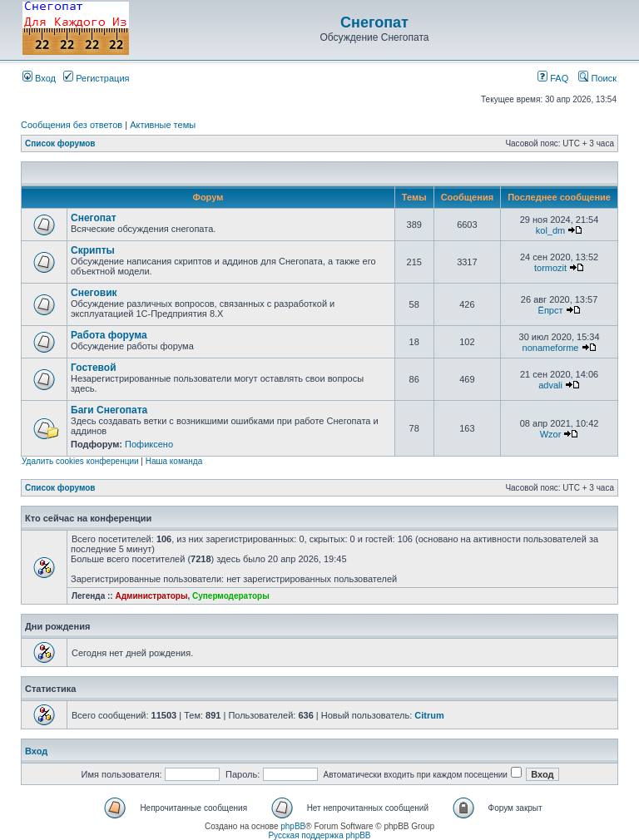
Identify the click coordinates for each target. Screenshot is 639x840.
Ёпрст (551, 310)
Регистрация (96, 78)
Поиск (597, 78)
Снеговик (94, 293)
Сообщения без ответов (72, 125)
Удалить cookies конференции (80, 461)
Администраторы (151, 596)
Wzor (551, 434)
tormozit (550, 268)
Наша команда (174, 461)
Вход (39, 78)
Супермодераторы (231, 596)
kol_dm (550, 230)
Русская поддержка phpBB (319, 835)
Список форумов (60, 143)
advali (550, 385)
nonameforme (551, 348)
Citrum (429, 715)
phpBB (293, 826)
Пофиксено (149, 444)
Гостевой (94, 368)
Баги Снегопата (109, 410)
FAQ (553, 78)
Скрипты (93, 250)
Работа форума (109, 335)
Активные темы (163, 125)
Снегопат (374, 22)
